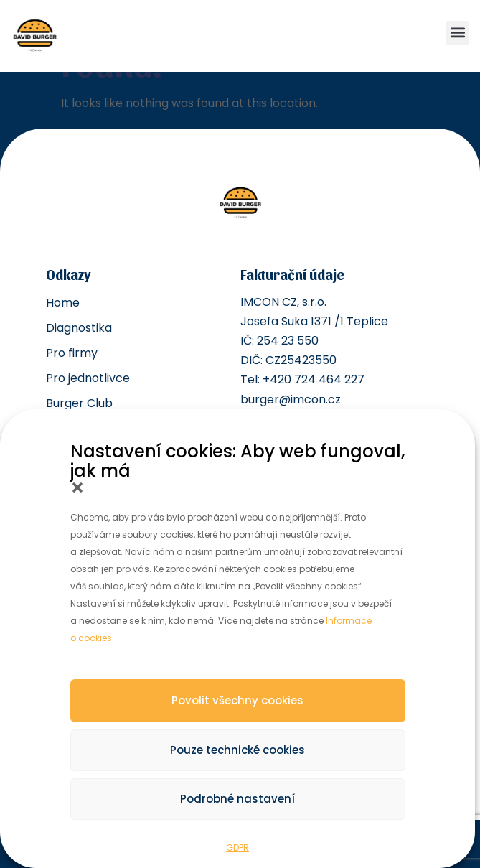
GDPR (237, 848)
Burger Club (79, 403)
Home (63, 303)
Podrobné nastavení (237, 799)
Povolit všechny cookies (237, 700)
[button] (77, 487)
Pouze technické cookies (237, 750)
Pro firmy (72, 353)
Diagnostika (79, 328)
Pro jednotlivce (88, 378)
